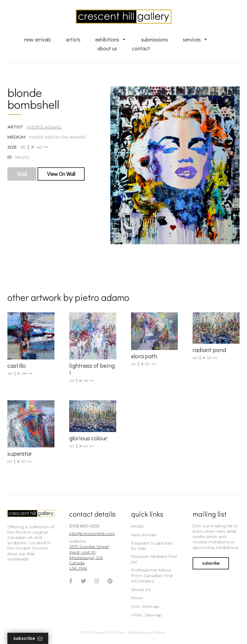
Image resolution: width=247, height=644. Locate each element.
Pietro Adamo (44, 127)
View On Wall (61, 174)
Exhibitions (111, 39)
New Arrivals (38, 39)
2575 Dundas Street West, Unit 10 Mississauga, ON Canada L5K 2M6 (89, 557)
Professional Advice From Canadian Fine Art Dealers (152, 575)
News (137, 598)
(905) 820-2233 (84, 526)
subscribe (211, 563)
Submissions (155, 39)
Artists (73, 39)
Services (195, 39)
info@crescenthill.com (92, 534)
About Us (107, 48)
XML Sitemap (145, 606)
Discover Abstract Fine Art (154, 559)
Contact (141, 48)
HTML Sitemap (147, 615)
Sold (22, 174)
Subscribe (28, 639)
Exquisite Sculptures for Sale (152, 546)
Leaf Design (156, 632)
